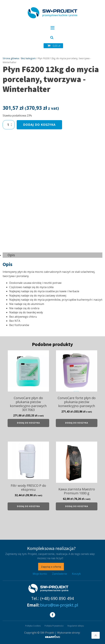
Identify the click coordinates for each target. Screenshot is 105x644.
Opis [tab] (11, 255)
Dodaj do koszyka (39, 125)
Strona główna (11, 58)
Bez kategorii (28, 58)
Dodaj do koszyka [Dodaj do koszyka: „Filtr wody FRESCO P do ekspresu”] (28, 506)
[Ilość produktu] (9, 125)
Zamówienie (60, 574)
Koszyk (76, 574)
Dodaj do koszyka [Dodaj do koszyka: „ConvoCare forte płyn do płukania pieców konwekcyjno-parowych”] (77, 423)
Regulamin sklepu (76, 626)
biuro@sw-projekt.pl (59, 605)
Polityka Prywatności (54, 626)
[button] (53, 46)
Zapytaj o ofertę (51, 567)
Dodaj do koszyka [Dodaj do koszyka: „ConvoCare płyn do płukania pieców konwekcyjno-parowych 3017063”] (28, 423)
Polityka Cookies (33, 626)
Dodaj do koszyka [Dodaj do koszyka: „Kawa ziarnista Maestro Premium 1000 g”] (77, 506)
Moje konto (40, 574)
